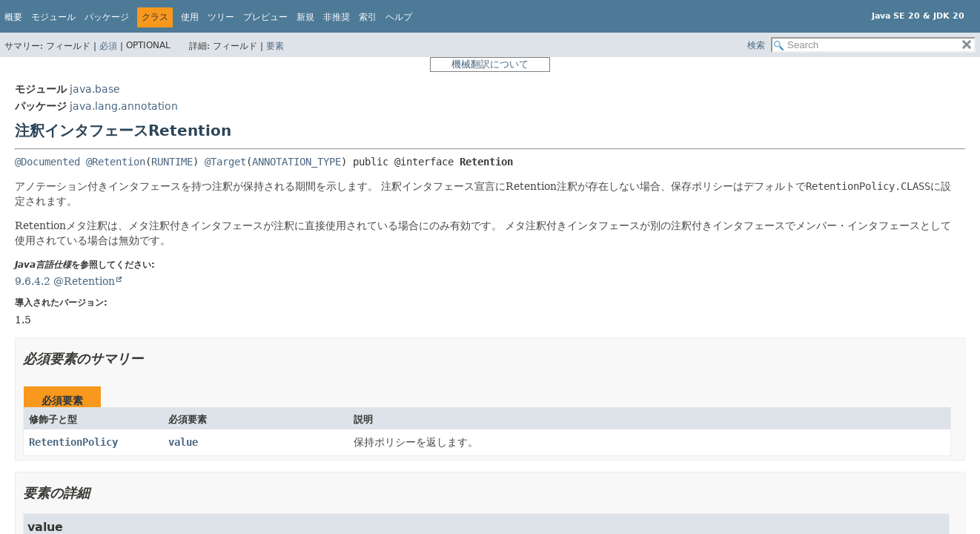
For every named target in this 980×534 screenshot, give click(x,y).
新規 (305, 17)
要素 (275, 46)
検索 (756, 45)
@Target (225, 162)
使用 (190, 17)
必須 (108, 46)
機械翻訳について (490, 64)
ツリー (221, 17)
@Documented (47, 162)
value (183, 442)
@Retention (116, 162)
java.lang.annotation (124, 106)
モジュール (53, 17)
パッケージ (107, 17)
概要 (13, 17)
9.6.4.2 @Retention (65, 281)
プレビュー (265, 17)
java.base (95, 89)
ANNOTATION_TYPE (297, 162)
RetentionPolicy (73, 442)
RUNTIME (172, 162)
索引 (368, 17)
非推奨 (337, 17)
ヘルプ (399, 17)
